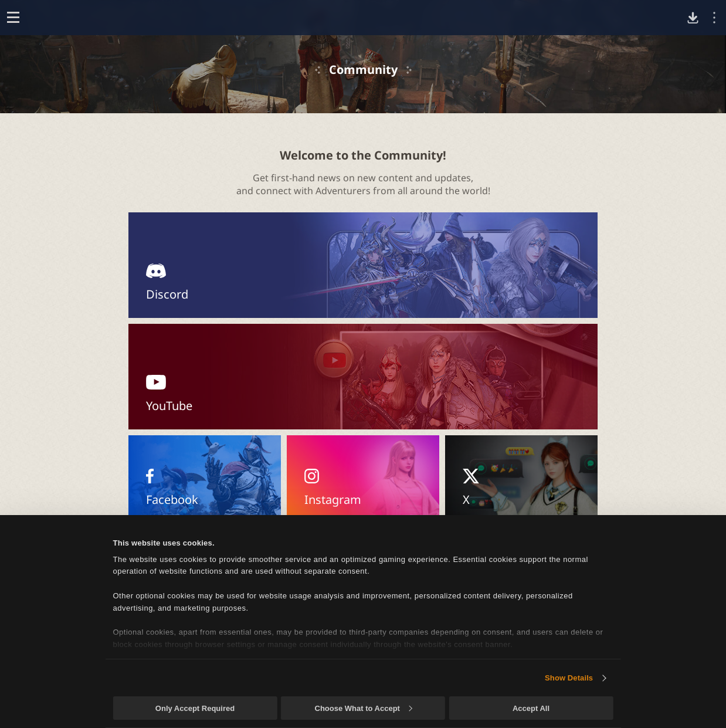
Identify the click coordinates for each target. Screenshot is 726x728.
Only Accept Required (195, 708)
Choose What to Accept (364, 708)
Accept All (531, 708)
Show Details (569, 678)
